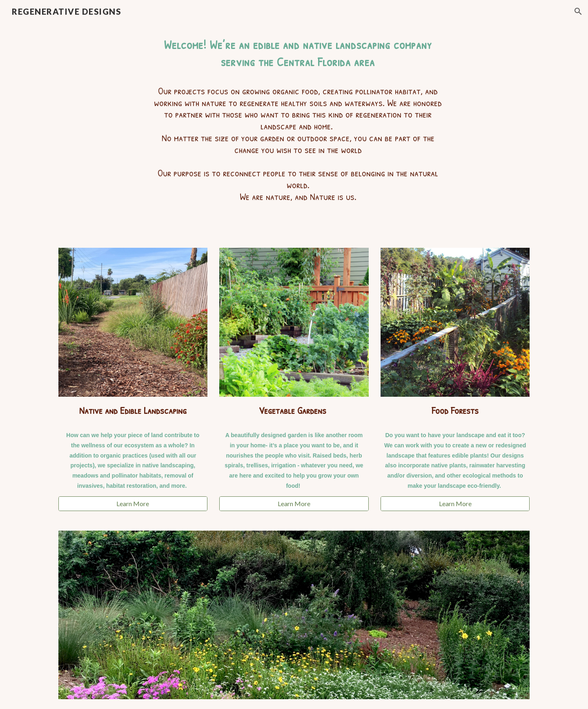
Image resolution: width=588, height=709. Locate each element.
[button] (578, 11)
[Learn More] (133, 504)
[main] (294, 130)
